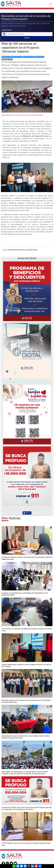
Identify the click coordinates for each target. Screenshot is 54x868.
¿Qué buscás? (7, 30)
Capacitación (40, 56)
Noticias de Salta (29, 56)
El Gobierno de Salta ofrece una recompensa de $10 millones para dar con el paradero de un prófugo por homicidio (27, 808)
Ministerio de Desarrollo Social (12, 56)
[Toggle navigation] (50, 4)
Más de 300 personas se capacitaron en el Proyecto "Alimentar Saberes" (20, 47)
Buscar (27, 38)
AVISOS (27, 513)
